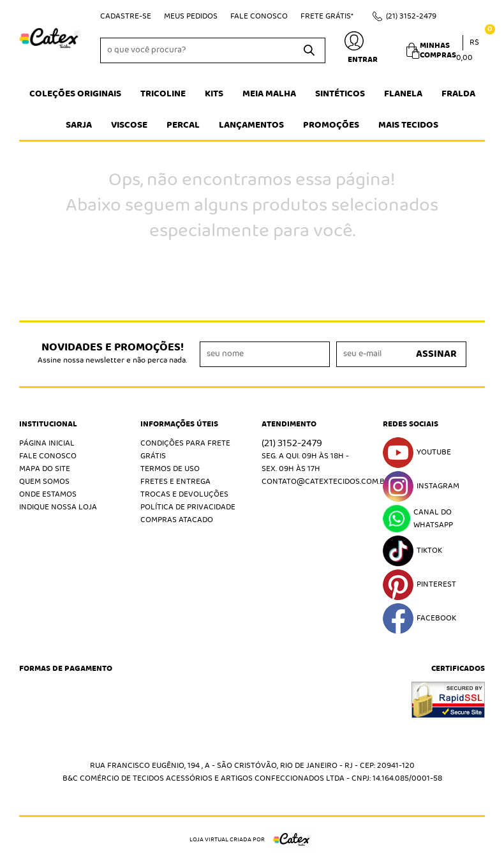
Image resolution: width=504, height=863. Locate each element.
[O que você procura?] (309, 50)
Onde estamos (48, 494)
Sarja (79, 125)
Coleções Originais (75, 94)
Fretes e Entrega (175, 482)
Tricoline (163, 94)
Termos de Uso (170, 469)
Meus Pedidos (191, 16)
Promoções (331, 125)
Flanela (403, 94)
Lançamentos (251, 125)
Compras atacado (177, 520)
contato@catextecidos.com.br (326, 482)
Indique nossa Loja (58, 507)
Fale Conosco (259, 16)
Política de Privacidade (188, 507)
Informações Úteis (179, 424)
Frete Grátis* (327, 16)
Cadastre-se (126, 16)
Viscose (129, 125)
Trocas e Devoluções (184, 494)
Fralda (458, 94)
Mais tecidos (408, 125)
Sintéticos (340, 94)
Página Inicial (47, 443)
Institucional (48, 424)
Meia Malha (269, 94)
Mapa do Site (45, 469)
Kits (214, 94)
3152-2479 (411, 16)
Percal (183, 125)
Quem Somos (44, 482)
